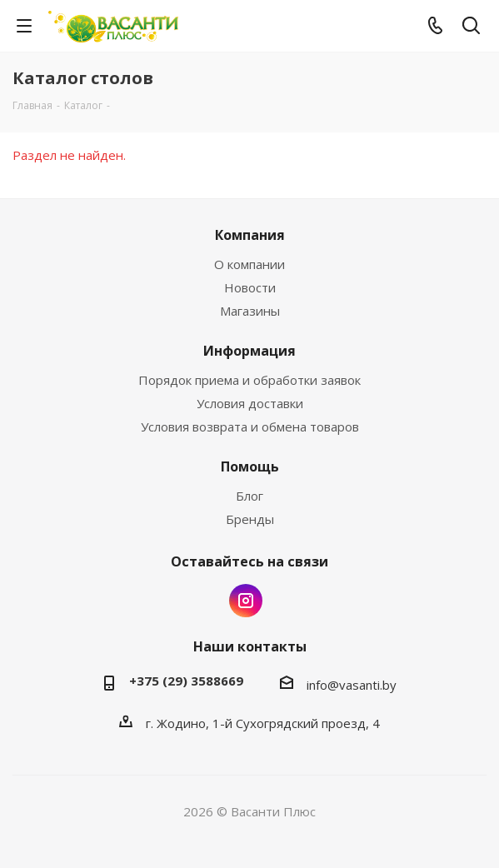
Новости (250, 287)
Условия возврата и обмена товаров (250, 427)
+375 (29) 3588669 (186, 681)
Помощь (250, 466)
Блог (249, 496)
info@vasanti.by (352, 685)
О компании (249, 264)
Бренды (250, 519)
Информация (249, 351)
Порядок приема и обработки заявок (249, 380)
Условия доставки (250, 403)
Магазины (250, 311)
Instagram (246, 601)
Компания (250, 235)
